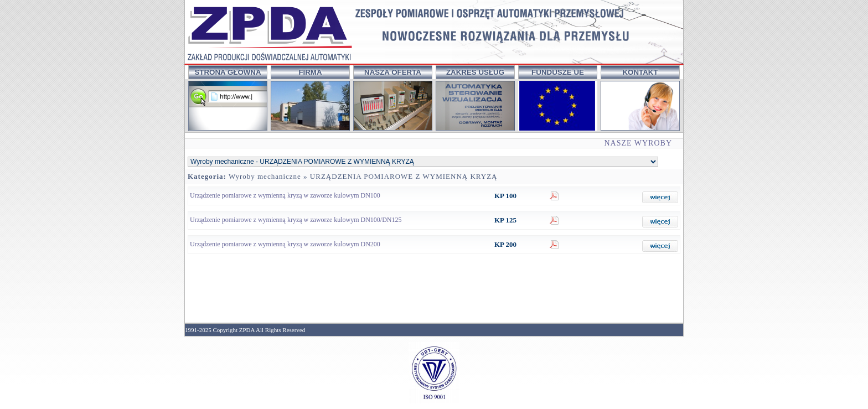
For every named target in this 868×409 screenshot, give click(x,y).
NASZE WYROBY (638, 143)
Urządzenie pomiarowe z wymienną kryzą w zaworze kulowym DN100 (285, 195)
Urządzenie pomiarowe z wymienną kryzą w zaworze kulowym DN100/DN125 (296, 220)
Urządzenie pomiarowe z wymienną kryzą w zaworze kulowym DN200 (285, 244)
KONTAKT (640, 72)
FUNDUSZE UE (558, 72)
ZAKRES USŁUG (475, 72)
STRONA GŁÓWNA (228, 72)
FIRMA (310, 72)
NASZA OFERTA (393, 72)
